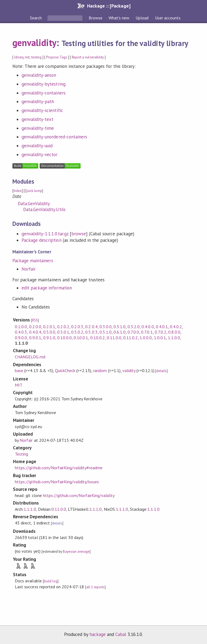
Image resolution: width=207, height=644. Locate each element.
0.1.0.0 (21, 327)
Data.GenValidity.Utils (44, 209)
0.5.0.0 (49, 332)
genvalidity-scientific (42, 110)
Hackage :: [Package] (109, 6)
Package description (41, 240)
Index (18, 191)
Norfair (29, 269)
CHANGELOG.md (30, 357)
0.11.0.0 (114, 338)
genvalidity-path (38, 101)
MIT (19, 385)
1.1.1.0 (30, 509)
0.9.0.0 (21, 338)
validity (129, 370)
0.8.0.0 (174, 332)
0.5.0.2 (77, 332)
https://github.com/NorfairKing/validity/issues (57, 482)
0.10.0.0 (64, 338)
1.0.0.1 (160, 338)
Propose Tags (57, 57)
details (161, 371)
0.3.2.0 (134, 327)
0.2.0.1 (49, 327)
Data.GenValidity (34, 204)
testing (36, 57)
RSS (35, 320)
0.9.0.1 (35, 338)
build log (51, 581)
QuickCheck (65, 370)
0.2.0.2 (63, 327)
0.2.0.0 (35, 327)
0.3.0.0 (106, 327)
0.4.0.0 (148, 327)
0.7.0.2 (161, 332)
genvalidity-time (38, 128)
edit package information (47, 288)
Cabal (121, 634)
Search (36, 18)
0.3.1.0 (120, 327)
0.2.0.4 (91, 327)
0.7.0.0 (133, 332)
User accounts (168, 18)
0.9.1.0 (49, 338)
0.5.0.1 (63, 332)
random (100, 370)
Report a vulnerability (88, 57)
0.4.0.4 (35, 332)
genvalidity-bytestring (44, 84)
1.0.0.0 (146, 338)
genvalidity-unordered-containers (54, 137)
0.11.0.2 (130, 338)
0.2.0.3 (77, 327)
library (19, 57)
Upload (142, 18)
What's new (119, 18)
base (19, 370)
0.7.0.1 (147, 332)
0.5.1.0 (106, 332)
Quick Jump (33, 191)
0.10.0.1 (81, 338)
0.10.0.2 (98, 338)
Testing (21, 454)
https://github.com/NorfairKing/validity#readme (59, 468)
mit (27, 57)
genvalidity (34, 43)
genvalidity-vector (39, 155)
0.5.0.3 (91, 332)
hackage (98, 634)
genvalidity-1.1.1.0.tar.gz (45, 234)
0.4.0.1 (162, 327)
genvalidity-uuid (37, 146)
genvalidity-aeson (39, 75)
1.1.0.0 (174, 338)
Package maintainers (33, 261)
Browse (96, 18)
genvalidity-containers (44, 93)
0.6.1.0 (120, 332)
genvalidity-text (37, 119)
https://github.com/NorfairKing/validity (79, 495)
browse (79, 234)
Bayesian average (76, 552)
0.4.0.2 (176, 327)
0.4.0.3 (21, 332)
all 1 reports (95, 587)
